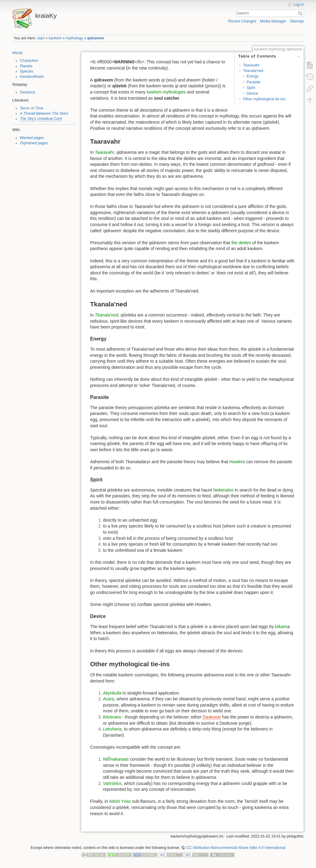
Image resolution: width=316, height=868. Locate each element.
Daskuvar (212, 717)
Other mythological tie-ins (264, 99)
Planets (26, 66)
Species (27, 71)
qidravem (96, 38)
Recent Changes (242, 21)
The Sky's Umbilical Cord (41, 119)
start (41, 38)
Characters (29, 61)
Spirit (251, 88)
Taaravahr (251, 65)
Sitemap (297, 21)
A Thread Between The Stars (44, 113)
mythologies (174, 92)
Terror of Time (32, 108)
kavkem (55, 38)
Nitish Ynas (120, 801)
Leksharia (112, 729)
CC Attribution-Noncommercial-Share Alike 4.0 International (236, 848)
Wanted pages (32, 138)
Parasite (253, 82)
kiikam (281, 627)
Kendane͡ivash (32, 77)
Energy (253, 76)
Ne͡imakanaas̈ (116, 759)
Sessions (28, 92)
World (17, 53)
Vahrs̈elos (112, 783)
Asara (109, 699)
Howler (236, 462)
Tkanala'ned (253, 71)
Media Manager (273, 21)
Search (301, 13)
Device (252, 94)
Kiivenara (112, 717)
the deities (241, 243)
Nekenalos (223, 490)
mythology (74, 38)
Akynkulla (112, 693)
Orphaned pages (34, 143)
